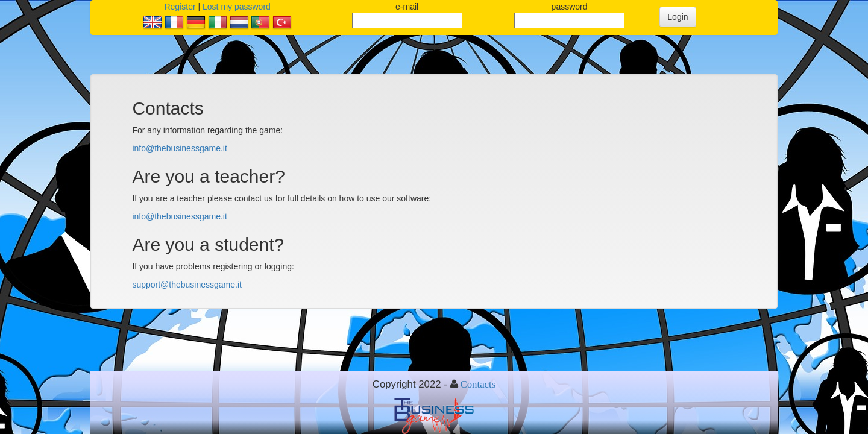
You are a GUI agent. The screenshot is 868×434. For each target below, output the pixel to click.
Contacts (478, 384)
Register (180, 7)
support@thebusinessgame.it (187, 285)
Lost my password (237, 7)
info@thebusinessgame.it (179, 148)
